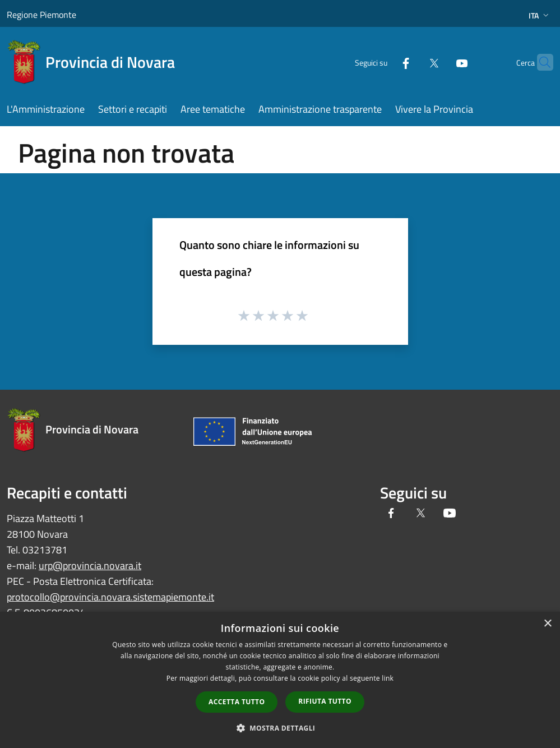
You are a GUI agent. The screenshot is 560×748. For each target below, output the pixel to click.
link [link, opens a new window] (388, 678)
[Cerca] (540, 62)
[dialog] (280, 680)
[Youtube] (440, 62)
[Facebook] (384, 62)
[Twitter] (412, 62)
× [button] (547, 624)
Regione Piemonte (41, 15)
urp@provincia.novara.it (90, 565)
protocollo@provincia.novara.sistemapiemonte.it (110, 597)
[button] (280, 728)
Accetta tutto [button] (237, 702)
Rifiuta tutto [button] (325, 701)
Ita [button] (540, 15)
